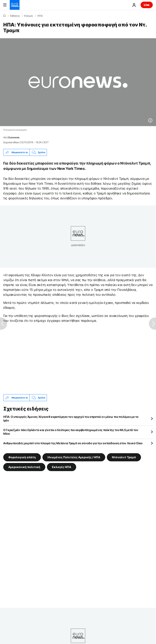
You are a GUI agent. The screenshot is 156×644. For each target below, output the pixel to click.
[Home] (4, 16)
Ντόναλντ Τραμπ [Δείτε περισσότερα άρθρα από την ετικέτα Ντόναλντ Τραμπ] (124, 457)
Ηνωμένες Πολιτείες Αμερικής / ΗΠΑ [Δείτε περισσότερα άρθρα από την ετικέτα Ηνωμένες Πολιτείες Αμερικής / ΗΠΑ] (74, 457)
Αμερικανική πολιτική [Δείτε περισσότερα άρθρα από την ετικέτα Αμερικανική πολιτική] (24, 467)
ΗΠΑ (40, 16)
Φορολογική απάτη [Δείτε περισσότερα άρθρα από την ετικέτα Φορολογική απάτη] (22, 457)
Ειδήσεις (15, 16)
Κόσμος (29, 16)
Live (147, 5)
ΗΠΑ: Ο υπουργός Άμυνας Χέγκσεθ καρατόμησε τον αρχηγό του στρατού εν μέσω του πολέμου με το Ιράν (71, 419)
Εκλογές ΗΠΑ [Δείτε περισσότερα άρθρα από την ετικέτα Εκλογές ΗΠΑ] (62, 467)
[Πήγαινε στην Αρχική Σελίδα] (15, 5)
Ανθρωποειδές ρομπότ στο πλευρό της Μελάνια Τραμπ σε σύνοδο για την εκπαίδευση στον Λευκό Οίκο (73, 443)
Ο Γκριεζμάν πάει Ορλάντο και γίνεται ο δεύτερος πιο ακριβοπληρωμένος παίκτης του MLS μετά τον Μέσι (71, 432)
